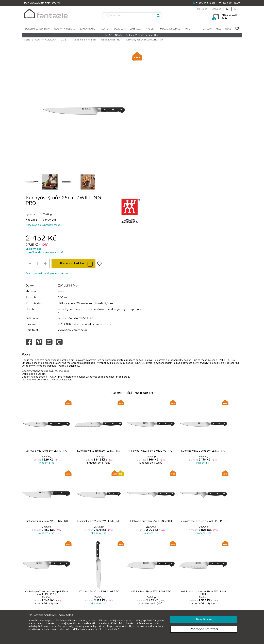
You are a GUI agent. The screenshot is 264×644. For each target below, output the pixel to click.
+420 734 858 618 (206, 3)
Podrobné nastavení (204, 629)
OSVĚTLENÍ (120, 29)
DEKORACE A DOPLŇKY (37, 29)
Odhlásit (217, 9)
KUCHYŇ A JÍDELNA (65, 29)
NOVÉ (228, 29)
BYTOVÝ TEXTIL (87, 29)
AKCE (218, 29)
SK (236, 9)
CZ (228, 9)
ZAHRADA (136, 29)
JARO (187, 29)
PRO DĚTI (150, 29)
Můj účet (202, 9)
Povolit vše (204, 619)
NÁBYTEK (104, 29)
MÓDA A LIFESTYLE (170, 29)
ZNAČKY (207, 29)
